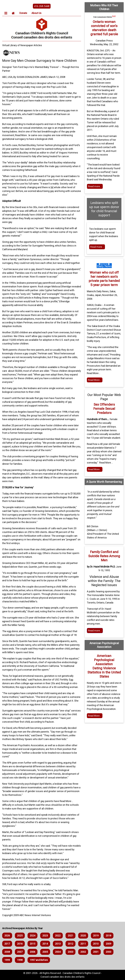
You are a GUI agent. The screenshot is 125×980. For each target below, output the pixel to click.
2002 (83, 952)
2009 (108, 944)
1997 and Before (39, 960)
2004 (58, 952)
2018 (108, 936)
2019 (96, 936)
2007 (20, 952)
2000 (108, 952)
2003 (70, 952)
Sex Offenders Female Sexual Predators (104, 409)
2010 (96, 944)
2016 (20, 944)
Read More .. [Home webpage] (95, 716)
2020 (83, 936)
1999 (7, 960)
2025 (20, 936)
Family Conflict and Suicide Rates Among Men (104, 556)
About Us (36, 13)
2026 (7, 936)
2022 (58, 936)
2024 (32, 936)
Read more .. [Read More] (95, 631)
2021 (70, 936)
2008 (7, 952)
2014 (45, 944)
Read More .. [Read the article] (95, 380)
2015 (32, 944)
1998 (20, 960)
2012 (70, 944)
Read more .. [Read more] (95, 186)
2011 (83, 944)
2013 (58, 944)
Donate (23, 13)
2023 (45, 936)
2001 (96, 952)
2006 (32, 952)
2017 (7, 944)
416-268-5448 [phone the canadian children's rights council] (42, 6)
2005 (45, 952)
